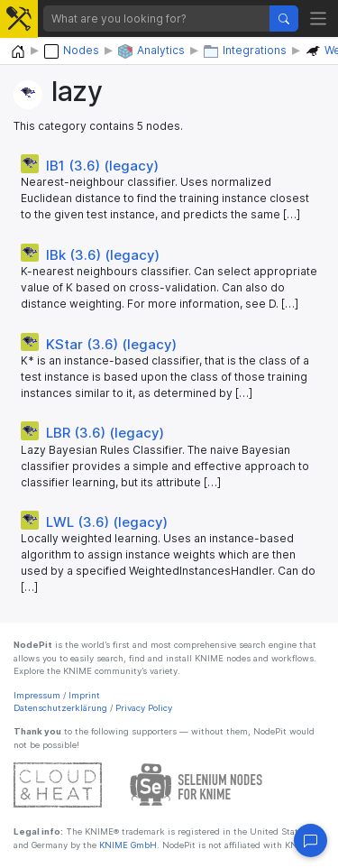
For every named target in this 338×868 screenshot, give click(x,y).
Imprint (84, 695)
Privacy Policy (144, 708)
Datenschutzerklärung (60, 708)
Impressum (37, 695)
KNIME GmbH (127, 845)
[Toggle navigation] (319, 18)
